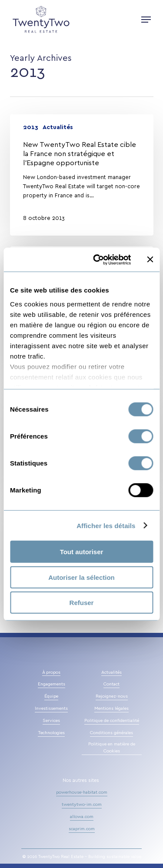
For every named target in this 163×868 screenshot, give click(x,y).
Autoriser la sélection (81, 577)
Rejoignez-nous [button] (112, 696)
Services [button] (51, 721)
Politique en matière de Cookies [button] (112, 748)
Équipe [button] (51, 696)
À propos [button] (51, 672)
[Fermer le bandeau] (150, 259)
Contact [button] (111, 684)
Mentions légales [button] (111, 708)
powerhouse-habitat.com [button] (82, 792)
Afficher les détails (106, 525)
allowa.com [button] (82, 817)
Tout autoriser (82, 552)
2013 (31, 127)
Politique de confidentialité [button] (112, 721)
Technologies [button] (51, 733)
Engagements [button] (52, 684)
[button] (146, 20)
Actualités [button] (111, 672)
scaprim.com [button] (82, 829)
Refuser (82, 603)
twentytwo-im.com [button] (82, 805)
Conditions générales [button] (111, 733)
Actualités (58, 127)
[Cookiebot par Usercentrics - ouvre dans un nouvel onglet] (97, 259)
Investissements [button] (51, 708)
